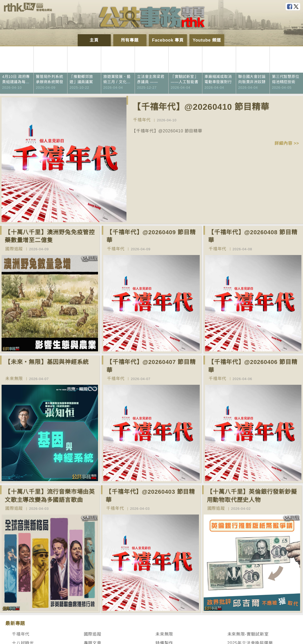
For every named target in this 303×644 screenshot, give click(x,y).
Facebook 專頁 (168, 40)
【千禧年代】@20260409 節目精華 (151, 236)
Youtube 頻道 (207, 40)
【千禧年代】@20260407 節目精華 (151, 366)
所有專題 (130, 40)
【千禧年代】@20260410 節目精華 (201, 107)
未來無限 (14, 379)
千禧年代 (142, 120)
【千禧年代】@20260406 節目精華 (253, 366)
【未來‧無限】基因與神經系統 (47, 362)
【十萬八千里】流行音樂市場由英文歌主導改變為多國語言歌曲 (50, 496)
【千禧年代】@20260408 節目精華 (253, 236)
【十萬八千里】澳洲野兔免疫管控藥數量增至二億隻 (50, 236)
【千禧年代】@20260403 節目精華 (150, 496)
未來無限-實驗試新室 (248, 634)
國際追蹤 (14, 249)
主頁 (94, 40)
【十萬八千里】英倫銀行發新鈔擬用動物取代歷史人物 (252, 496)
